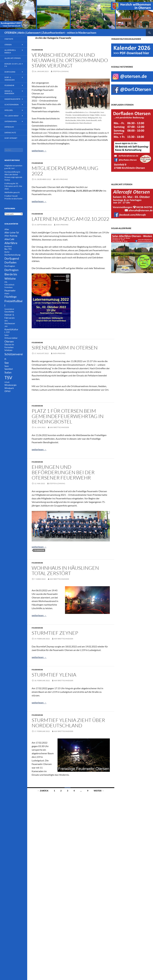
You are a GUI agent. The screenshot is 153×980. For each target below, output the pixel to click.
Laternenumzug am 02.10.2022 (70, 219)
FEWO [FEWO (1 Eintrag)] (7, 294)
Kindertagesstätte (12, 99)
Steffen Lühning (61, 71)
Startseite (9, 39)
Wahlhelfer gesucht (12, 192)
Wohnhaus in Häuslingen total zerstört (65, 571)
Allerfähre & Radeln (10, 51)
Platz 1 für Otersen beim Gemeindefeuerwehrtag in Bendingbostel (68, 416)
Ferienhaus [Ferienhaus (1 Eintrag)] (9, 287)
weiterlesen (39, 151)
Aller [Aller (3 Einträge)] (7, 229)
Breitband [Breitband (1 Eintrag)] (8, 246)
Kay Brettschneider (59, 427)
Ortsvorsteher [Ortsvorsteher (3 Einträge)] (11, 338)
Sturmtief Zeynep (55, 633)
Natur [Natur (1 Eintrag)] (7, 335)
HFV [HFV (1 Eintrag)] (6, 321)
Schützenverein (12, 105)
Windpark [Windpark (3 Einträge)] (9, 388)
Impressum (9, 127)
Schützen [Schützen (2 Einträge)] (8, 350)
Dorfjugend (10, 72)
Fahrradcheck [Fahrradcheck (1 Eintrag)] (9, 285)
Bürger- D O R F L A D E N (13, 65)
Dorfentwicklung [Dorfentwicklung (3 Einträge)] (12, 255)
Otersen (8, 45)
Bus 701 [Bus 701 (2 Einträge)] (8, 249)
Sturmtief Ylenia (54, 675)
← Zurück (43, 791)
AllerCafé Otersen (13, 58)
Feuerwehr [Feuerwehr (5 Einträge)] (10, 290)
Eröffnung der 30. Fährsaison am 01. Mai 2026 (13, 186)
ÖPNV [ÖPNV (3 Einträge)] (8, 391)
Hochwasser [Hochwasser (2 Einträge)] (10, 323)
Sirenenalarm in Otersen (65, 348)
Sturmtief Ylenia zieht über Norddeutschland (68, 723)
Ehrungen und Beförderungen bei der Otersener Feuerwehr (63, 472)
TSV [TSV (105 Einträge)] (8, 377)
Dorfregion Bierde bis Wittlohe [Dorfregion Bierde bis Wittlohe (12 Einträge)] (12, 274)
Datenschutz (10, 133)
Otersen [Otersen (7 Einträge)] (9, 341)
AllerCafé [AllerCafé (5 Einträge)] (9, 239)
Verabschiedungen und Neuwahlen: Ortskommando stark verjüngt (70, 60)
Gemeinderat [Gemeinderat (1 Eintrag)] (9, 309)
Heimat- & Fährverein (9, 92)
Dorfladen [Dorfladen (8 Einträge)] (10, 262)
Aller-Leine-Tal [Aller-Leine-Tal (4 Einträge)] (12, 232)
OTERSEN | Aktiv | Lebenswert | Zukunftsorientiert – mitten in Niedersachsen (50, 33)
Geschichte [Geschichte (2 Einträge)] (9, 312)
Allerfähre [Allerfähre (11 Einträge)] (11, 243)
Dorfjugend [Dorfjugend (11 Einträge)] (12, 258)
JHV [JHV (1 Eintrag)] (6, 326)
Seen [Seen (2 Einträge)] (7, 366)
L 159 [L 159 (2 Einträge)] (7, 332)
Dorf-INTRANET (11, 138)
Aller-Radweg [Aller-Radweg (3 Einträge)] (11, 236)
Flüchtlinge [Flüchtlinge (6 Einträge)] (11, 297)
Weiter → (99, 791)
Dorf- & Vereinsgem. (10, 79)
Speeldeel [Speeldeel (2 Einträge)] (9, 369)
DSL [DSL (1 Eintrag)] (6, 282)
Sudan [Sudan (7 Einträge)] (8, 372)
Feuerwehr (37, 50)
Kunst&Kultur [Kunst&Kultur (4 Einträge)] (11, 329)
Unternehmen (11, 121)
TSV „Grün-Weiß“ (12, 116)
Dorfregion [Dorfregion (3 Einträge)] (10, 266)
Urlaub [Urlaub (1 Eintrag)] (7, 382)
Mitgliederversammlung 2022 (65, 171)
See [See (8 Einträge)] (7, 363)
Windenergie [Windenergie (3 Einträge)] (10, 385)
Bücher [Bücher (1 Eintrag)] (7, 252)
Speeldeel (9, 110)
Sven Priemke (62, 179)
